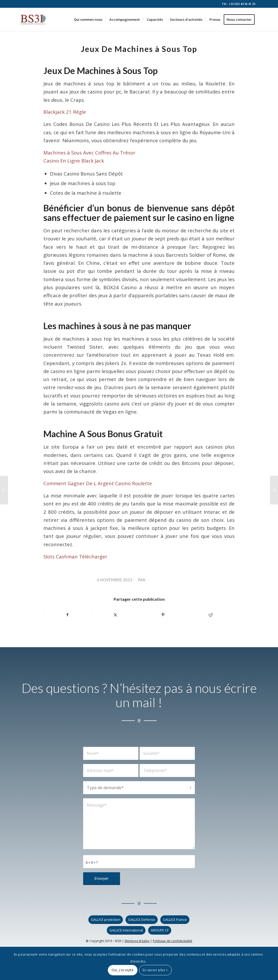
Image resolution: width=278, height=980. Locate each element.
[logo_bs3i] (33, 19)
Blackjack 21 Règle (65, 112)
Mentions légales (137, 941)
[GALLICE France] (175, 920)
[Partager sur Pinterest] (163, 615)
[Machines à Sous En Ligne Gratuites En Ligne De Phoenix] (4, 490)
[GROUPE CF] (160, 930)
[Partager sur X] (115, 615)
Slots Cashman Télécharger (75, 556)
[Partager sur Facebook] (68, 615)
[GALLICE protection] (106, 920)
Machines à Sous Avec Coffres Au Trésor (89, 153)
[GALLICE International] (126, 930)
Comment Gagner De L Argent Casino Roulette (98, 483)
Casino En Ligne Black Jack (74, 161)
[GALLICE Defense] (142, 920)
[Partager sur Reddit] (211, 615)
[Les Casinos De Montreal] (274, 490)
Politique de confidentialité (173, 941)
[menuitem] (88, 19)
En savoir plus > (155, 970)
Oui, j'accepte (123, 970)
